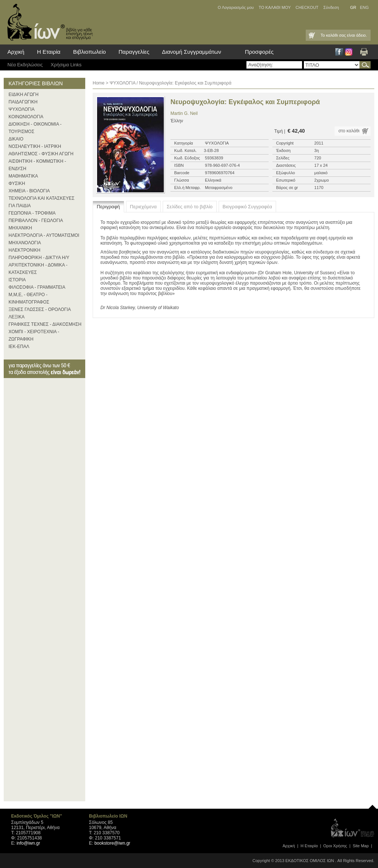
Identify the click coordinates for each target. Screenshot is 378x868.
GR (353, 7)
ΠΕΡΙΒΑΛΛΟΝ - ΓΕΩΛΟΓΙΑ (36, 221)
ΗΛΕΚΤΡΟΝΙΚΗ (24, 250)
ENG (364, 7)
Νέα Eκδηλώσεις (25, 65)
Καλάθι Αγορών (311, 35)
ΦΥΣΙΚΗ (17, 183)
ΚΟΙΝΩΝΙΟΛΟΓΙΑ (26, 117)
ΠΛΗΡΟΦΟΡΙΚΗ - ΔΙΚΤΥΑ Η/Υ (39, 258)
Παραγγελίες (134, 52)
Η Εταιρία (49, 52)
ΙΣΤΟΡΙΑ (17, 280)
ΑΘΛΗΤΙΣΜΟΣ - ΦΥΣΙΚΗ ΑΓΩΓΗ (41, 154)
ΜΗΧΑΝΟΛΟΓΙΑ (25, 243)
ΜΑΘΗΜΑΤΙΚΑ (23, 176)
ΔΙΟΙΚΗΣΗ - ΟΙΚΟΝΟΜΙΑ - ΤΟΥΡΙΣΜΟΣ (35, 128)
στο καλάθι (349, 131)
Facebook (339, 52)
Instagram (349, 52)
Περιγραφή (108, 207)
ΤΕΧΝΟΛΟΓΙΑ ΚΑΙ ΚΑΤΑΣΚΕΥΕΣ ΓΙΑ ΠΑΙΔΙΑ (42, 202)
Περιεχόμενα (143, 207)
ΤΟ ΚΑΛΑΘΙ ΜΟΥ (275, 7)
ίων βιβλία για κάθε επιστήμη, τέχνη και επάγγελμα (48, 22)
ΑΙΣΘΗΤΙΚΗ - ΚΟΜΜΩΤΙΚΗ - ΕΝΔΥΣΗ (37, 165)
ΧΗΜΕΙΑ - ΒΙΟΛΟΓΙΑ (29, 191)
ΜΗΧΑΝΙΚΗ (20, 228)
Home (99, 83)
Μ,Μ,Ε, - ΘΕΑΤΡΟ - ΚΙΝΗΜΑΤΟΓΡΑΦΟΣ (29, 298)
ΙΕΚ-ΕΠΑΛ (19, 347)
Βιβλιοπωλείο (89, 52)
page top (372, 805)
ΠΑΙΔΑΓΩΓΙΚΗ (23, 102)
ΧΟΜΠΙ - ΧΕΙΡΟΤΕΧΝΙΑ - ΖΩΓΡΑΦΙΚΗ (34, 335)
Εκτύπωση (364, 52)
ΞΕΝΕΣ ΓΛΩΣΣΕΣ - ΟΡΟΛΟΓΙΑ (40, 309)
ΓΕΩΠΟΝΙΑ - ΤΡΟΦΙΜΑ (32, 213)
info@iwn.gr (29, 843)
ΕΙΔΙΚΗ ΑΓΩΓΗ (24, 95)
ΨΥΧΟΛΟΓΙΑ (21, 109)
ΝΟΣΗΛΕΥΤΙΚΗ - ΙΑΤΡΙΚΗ (35, 146)
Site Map (361, 846)
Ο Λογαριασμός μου (236, 7)
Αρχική (16, 52)
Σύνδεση (331, 7)
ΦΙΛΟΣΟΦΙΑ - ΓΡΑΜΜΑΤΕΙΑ (37, 287)
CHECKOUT (307, 7)
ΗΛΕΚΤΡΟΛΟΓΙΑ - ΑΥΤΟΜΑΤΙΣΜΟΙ (44, 235)
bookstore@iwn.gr (112, 843)
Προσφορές (259, 52)
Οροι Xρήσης (335, 846)
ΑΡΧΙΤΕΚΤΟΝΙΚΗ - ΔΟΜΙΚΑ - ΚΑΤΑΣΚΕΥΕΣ (38, 269)
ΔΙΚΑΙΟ (16, 139)
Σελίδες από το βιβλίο (190, 207)
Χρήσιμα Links (66, 65)
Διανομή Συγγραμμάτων (192, 52)
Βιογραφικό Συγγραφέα (248, 207)
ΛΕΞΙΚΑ (16, 317)
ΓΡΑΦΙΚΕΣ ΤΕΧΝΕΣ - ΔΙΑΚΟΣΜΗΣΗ (45, 324)
